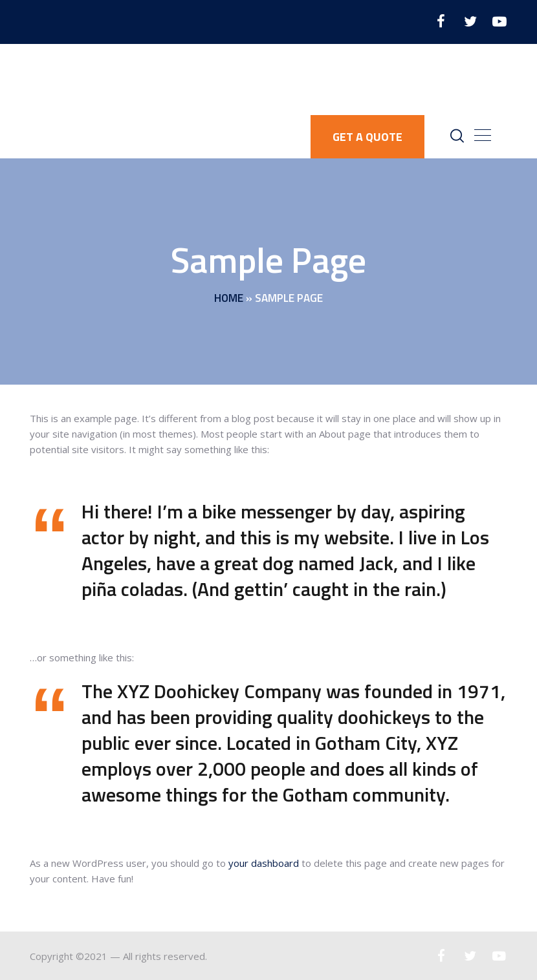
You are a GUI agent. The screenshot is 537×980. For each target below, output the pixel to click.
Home (229, 299)
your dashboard (264, 863)
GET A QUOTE (367, 137)
